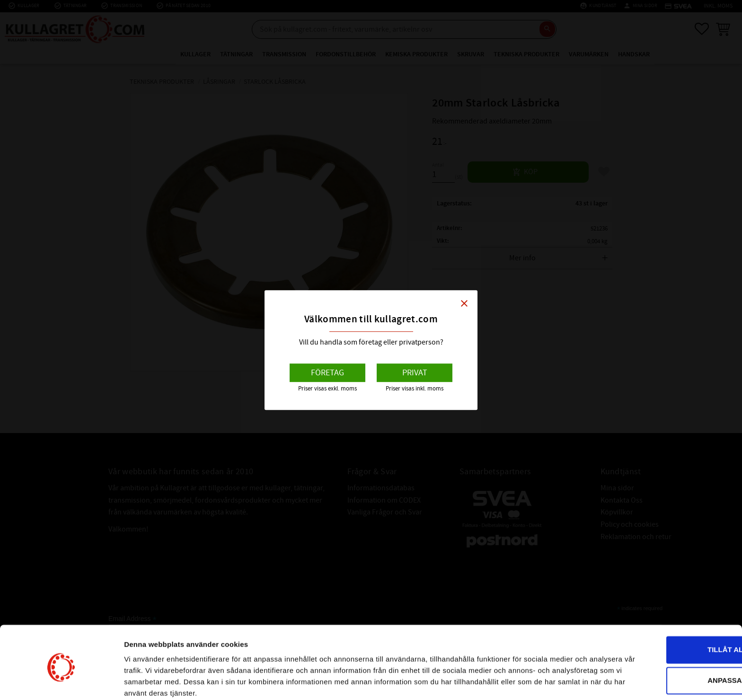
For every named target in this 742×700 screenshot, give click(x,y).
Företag (327, 373)
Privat (415, 373)
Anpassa (663, 642)
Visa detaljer (145, 681)
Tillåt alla (663, 612)
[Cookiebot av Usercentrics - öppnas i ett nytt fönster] (61, 682)
